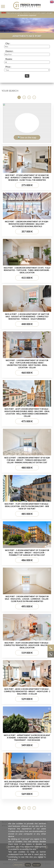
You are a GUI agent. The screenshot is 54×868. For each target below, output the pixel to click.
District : (9, 51)
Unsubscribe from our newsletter (30, 170)
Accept (37, 865)
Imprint (41, 167)
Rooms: (9, 59)
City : (8, 43)
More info (18, 865)
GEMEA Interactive (32, 167)
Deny (28, 865)
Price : (8, 67)
